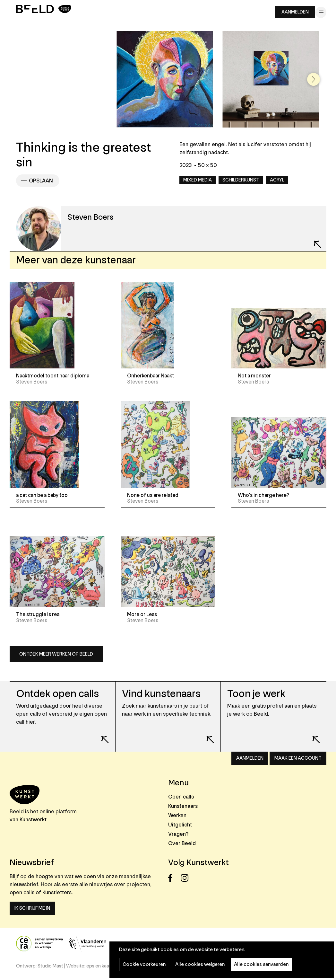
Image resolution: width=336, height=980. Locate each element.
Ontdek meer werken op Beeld (56, 654)
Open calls (181, 797)
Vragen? (178, 834)
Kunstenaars (183, 806)
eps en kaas (99, 966)
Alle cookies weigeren (200, 964)
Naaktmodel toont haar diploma (53, 376)
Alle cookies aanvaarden (261, 964)
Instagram (186, 878)
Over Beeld (182, 843)
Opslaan (41, 181)
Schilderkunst (241, 180)
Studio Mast (50, 966)
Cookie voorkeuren (144, 964)
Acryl (277, 180)
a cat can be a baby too (42, 495)
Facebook (174, 878)
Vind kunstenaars (161, 694)
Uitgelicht (180, 825)
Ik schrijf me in (32, 908)
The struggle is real (38, 614)
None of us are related (153, 495)
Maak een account (298, 758)
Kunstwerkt (33, 820)
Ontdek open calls (57, 694)
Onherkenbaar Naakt (151, 376)
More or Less (142, 614)
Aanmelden (295, 12)
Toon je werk (256, 694)
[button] (314, 79)
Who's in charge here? (263, 495)
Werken (177, 815)
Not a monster (254, 376)
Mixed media (198, 180)
